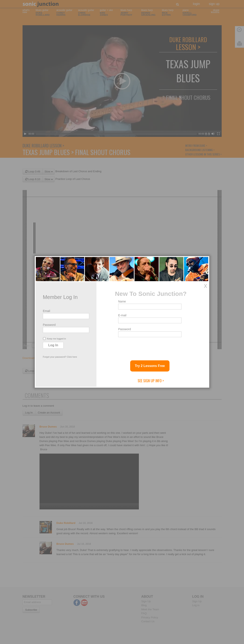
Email (46, 311)
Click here (72, 357)
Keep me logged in (55, 339)
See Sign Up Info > (151, 381)
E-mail (122, 315)
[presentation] (150, 347)
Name (122, 301)
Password (49, 325)
